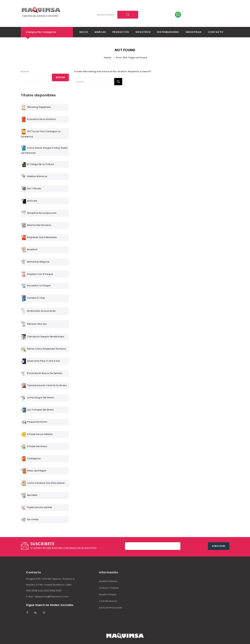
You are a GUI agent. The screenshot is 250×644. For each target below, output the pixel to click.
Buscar (25, 71)
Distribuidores (168, 32)
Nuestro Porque (108, 594)
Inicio (84, 32)
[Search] (128, 15)
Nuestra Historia (108, 581)
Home (107, 58)
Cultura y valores (109, 588)
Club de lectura (108, 601)
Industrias (194, 32)
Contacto (216, 32)
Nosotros (143, 32)
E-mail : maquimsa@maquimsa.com (47, 597)
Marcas (100, 32)
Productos (121, 32)
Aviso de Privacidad (111, 608)
